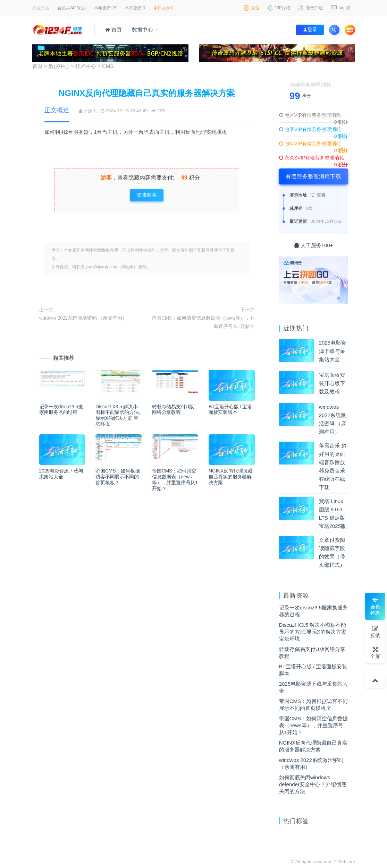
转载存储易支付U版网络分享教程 (173, 410)
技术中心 (86, 66)
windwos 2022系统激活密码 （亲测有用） (83, 318)
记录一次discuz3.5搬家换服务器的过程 (61, 410)
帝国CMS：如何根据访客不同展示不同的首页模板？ (117, 477)
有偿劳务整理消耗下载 (313, 176)
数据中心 (142, 30)
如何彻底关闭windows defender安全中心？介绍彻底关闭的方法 (313, 784)
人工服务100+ (314, 245)
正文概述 (57, 110)
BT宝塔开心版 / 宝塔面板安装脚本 (230, 410)
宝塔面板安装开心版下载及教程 (332, 383)
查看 (318, 195)
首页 (114, 30)
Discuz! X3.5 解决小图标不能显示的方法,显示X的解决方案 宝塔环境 (118, 415)
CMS (108, 66)
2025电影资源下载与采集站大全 (61, 474)
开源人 (90, 111)
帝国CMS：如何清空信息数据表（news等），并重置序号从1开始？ (203, 322)
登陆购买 (147, 195)
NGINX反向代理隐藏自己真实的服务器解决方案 (230, 477)
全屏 (375, 653)
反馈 (375, 632)
